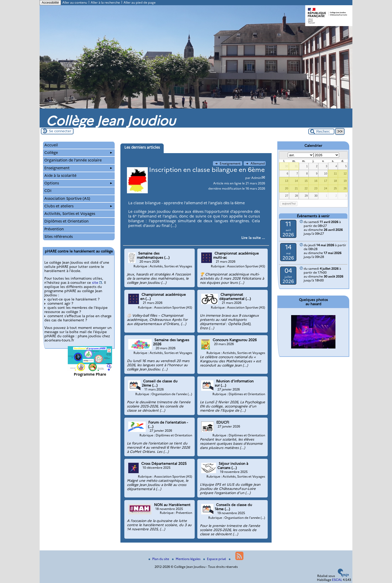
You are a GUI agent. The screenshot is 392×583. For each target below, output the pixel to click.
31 (296, 166)
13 (287, 181)
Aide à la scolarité (60, 176)
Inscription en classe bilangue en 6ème (207, 170)
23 (316, 188)
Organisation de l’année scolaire (73, 160)
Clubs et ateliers (78, 206)
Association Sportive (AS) (67, 199)
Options (78, 183)
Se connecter (60, 131)
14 (296, 181)
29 (306, 196)
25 (335, 188)
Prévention (54, 229)
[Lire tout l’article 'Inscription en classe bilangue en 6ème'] (253, 238)
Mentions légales (187, 559)
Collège (78, 153)
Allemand (255, 163)
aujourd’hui (289, 203)
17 (326, 181)
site (95, 283)
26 (345, 188)
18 (335, 181)
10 (326, 173)
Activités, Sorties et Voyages (70, 214)
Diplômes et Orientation (66, 221)
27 (287, 196)
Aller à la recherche (105, 2)
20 (287, 188)
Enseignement (228, 163)
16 (316, 181)
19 (345, 181)
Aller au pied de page (140, 2)
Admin (256, 178)
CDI (48, 191)
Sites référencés (59, 237)
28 (297, 196)
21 (296, 188)
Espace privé (215, 559)
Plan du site (159, 559)
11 (335, 173)
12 (345, 173)
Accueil (51, 145)
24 (326, 188)
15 (306, 181)
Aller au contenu (75, 2)
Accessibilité (50, 3)
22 (306, 188)
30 (287, 166)
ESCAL (337, 580)
